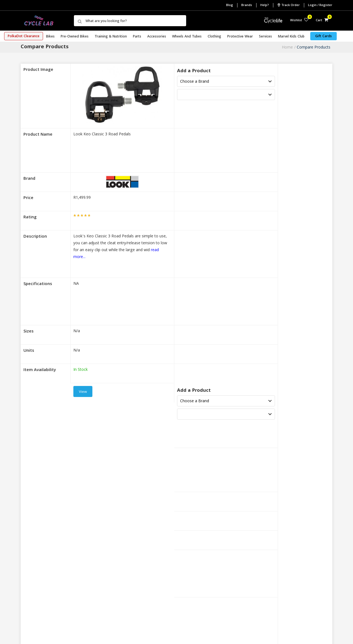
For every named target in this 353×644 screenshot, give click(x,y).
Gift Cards (323, 37)
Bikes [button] (50, 37)
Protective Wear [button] (240, 37)
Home (287, 47)
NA (76, 284)
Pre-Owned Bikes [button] (75, 37)
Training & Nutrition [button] (111, 37)
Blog (230, 5)
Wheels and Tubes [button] (187, 37)
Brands (247, 5)
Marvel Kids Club (291, 37)
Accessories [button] (157, 37)
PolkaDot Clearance (24, 37)
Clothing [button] (214, 37)
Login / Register (320, 5)
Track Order (288, 5)
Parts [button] (137, 37)
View (83, 392)
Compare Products (314, 47)
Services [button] (265, 37)
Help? (265, 5)
